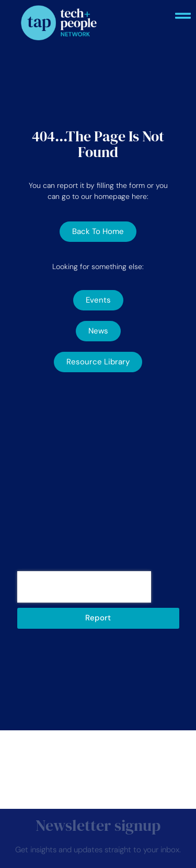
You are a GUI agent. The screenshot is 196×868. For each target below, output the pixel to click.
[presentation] (84, 587)
